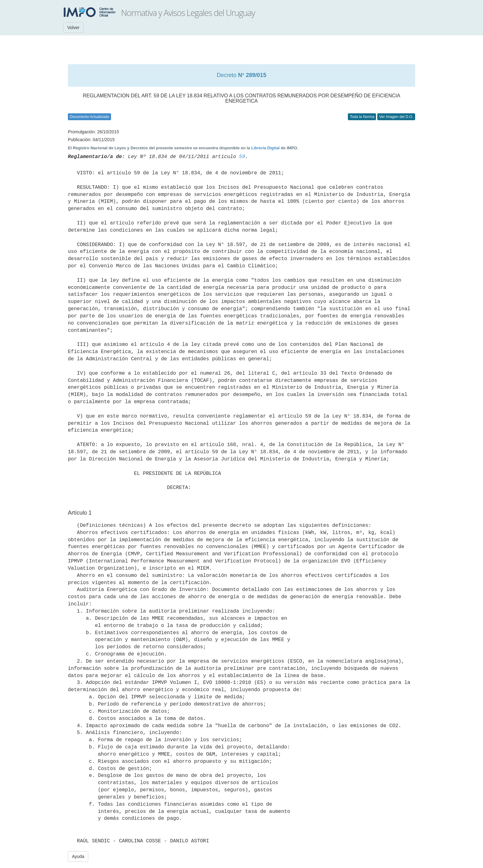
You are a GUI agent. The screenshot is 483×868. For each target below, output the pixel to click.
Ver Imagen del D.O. (396, 117)
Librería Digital (265, 148)
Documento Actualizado (89, 117)
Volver (73, 28)
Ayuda (78, 856)
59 (242, 157)
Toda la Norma (362, 117)
